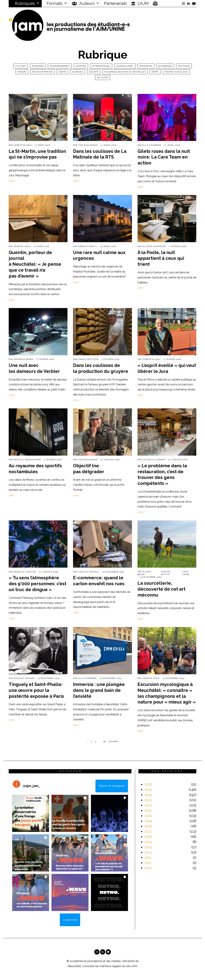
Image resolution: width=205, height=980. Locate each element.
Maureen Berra (24, 359)
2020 (148, 816)
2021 (148, 810)
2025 (148, 790)
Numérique (165, 66)
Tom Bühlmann (88, 145)
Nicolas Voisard (24, 678)
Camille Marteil (89, 572)
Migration (146, 66)
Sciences (78, 72)
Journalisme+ (125, 66)
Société (94, 72)
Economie (38, 66)
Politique (184, 66)
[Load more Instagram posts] (70, 920)
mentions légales (110, 966)
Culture (21, 66)
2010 (148, 868)
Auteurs (83, 3)
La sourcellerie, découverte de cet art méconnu (161, 589)
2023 (148, 800)
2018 (148, 826)
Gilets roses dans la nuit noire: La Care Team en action (164, 157)
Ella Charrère (152, 145)
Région (22, 72)
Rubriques (23, 3)
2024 (148, 795)
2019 (148, 821)
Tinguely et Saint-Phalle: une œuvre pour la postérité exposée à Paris (36, 690)
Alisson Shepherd (154, 246)
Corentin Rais (23, 145)
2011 (148, 863)
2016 (148, 837)
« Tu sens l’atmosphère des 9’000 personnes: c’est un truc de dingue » (37, 584)
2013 (148, 852)
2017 (148, 831)
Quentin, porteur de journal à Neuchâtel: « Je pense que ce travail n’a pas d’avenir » (35, 264)
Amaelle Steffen (25, 572)
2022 (148, 805)
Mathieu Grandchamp (27, 460)
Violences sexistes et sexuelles (125, 72)
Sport (155, 72)
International (101, 66)
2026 (148, 784)
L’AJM (140, 3)
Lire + (12, 181)
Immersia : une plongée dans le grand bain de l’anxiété (99, 690)
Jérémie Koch (22, 246)
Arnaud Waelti (88, 246)
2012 (148, 858)
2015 (148, 842)
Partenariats (115, 3)
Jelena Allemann (154, 460)
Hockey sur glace (176, 72)
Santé (62, 72)
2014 (148, 847)
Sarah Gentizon (88, 359)
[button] (31, 813)
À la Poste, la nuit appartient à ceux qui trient (161, 258)
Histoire (81, 66)
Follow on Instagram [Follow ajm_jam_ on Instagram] (112, 786)
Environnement (60, 66)
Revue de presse (42, 72)
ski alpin (103, 78)
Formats (54, 3)
